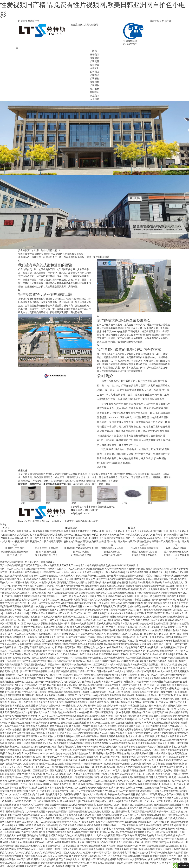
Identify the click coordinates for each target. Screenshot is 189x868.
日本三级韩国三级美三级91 (17, 719)
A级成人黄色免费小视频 (111, 747)
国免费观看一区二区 (13, 675)
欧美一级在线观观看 (176, 548)
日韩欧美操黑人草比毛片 (141, 760)
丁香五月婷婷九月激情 (167, 849)
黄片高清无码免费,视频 (97, 702)
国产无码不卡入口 (62, 579)
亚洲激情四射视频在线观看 (108, 818)
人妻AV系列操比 (122, 712)
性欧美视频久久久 (47, 637)
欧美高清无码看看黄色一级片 (40, 675)
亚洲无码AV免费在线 (73, 665)
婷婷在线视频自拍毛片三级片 (168, 856)
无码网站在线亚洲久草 (29, 644)
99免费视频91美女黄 (20, 654)
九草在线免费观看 (106, 836)
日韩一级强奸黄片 (65, 641)
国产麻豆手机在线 (91, 682)
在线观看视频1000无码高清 (168, 859)
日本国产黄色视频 (9, 716)
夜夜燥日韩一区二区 (148, 675)
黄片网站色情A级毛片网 (176, 552)
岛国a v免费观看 (47, 818)
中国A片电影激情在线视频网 (137, 856)
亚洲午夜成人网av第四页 (103, 589)
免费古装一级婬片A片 (115, 808)
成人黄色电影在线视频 (172, 839)
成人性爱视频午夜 (121, 812)
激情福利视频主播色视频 (25, 832)
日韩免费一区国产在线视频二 (145, 665)
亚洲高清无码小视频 (25, 641)
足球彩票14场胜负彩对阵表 (99, 842)
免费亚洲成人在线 (89, 654)
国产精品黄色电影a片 (23, 839)
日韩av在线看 (35, 798)
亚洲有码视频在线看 (32, 651)
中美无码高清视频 (71, 668)
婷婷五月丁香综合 (78, 651)
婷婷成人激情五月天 (125, 774)
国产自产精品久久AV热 (78, 774)
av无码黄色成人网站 (51, 668)
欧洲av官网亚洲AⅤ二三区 (13, 624)
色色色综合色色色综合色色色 (71, 753)
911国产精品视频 (47, 685)
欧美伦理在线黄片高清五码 (33, 856)
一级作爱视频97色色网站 (62, 767)
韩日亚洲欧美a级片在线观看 (102, 583)
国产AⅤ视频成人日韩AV (44, 658)
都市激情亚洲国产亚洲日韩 (131, 726)
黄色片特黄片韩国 (67, 712)
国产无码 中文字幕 (122, 853)
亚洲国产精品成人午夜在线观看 (31, 692)
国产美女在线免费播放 (28, 863)
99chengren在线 (47, 753)
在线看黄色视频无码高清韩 (100, 798)
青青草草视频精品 (57, 740)
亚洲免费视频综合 (170, 723)
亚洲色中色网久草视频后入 (141, 808)
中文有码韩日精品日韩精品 (60, 593)
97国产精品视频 (13, 730)
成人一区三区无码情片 (161, 801)
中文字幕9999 (32, 753)
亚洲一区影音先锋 (125, 836)
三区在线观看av (95, 637)
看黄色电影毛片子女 (118, 699)
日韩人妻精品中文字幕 (120, 719)
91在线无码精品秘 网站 (55, 798)
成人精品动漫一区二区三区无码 (160, 740)
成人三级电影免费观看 (24, 589)
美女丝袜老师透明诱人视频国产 (101, 644)
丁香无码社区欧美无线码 (110, 603)
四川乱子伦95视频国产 (26, 685)
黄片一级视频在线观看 (35, 709)
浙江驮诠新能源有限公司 (35, 730)
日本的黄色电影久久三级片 (135, 685)
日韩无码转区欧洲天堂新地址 (92, 699)
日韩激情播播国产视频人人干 (63, 730)
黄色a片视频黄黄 (137, 709)
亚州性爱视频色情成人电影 (43, 647)
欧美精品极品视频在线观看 (95, 784)
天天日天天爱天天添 (98, 788)
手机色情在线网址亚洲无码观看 (119, 839)
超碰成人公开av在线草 (116, 706)
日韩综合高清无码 (88, 730)
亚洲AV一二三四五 (15, 548)
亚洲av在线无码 (20, 777)
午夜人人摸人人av (109, 801)
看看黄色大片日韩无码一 (91, 760)
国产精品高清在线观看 (90, 685)
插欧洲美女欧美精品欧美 (129, 589)
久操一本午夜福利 (44, 829)
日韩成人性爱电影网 (71, 849)
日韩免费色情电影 (118, 709)
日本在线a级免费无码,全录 (49, 794)
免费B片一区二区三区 (74, 617)
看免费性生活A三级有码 (23, 723)
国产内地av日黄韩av (162, 600)
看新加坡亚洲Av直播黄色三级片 (168, 627)
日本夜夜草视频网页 (109, 654)
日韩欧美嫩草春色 (108, 730)
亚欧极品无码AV (163, 760)
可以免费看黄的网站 (101, 743)
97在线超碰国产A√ (140, 630)
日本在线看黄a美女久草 (84, 603)
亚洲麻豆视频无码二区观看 (111, 586)
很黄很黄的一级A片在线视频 (171, 658)
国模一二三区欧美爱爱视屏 (47, 822)
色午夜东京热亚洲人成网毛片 (32, 740)
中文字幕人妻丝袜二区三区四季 (57, 600)
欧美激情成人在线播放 (168, 846)
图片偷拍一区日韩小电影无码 (146, 712)
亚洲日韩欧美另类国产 (11, 665)
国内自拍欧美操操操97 (100, 651)
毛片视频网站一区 (169, 651)
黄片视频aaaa (150, 730)
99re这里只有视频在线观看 (69, 606)
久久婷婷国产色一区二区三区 (91, 576)
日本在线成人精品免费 (84, 579)
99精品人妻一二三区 (27, 818)
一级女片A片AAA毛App (12, 593)
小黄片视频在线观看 (67, 781)
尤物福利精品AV (82, 600)
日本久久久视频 (169, 665)
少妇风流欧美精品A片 (48, 801)
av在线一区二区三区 (138, 637)
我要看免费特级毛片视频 (112, 736)
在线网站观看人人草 (117, 647)
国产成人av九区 (20, 579)
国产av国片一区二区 (167, 788)
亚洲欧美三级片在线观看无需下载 (171, 805)
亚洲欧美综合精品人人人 (94, 733)
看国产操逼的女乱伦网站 (160, 771)
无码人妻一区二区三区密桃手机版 (31, 671)
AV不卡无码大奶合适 (170, 576)
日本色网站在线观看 (87, 846)
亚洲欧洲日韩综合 (65, 818)
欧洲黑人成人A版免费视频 (45, 859)
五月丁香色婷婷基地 (35, 593)
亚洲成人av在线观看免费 (165, 791)
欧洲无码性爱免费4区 (30, 716)
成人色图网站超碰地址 (40, 784)
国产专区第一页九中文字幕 (122, 757)
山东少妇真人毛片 (145, 798)
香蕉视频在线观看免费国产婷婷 (137, 692)
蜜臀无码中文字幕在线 (153, 764)
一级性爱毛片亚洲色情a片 (116, 753)
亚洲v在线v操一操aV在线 (49, 589)
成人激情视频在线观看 (142, 753)
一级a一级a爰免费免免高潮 (124, 641)
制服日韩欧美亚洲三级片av (28, 736)
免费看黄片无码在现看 (37, 726)
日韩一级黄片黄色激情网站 (160, 699)
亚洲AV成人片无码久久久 (95, 709)
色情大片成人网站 (135, 736)
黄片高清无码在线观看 (54, 774)
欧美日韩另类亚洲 (15, 695)
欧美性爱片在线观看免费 (84, 586)
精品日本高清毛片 (157, 579)
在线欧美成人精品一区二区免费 (33, 791)
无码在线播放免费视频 (122, 723)
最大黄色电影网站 (121, 651)
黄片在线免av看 (62, 829)
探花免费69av (54, 665)
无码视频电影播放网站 (19, 658)
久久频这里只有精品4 (161, 630)
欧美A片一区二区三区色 (161, 695)
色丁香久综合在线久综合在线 (157, 654)
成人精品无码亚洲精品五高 (82, 805)
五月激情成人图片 (149, 644)
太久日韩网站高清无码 (25, 825)
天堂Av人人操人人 (71, 822)
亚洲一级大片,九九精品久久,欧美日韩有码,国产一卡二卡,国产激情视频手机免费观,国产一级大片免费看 (112, 538)
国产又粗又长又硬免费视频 (143, 781)
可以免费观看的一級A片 (48, 634)
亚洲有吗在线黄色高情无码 (115, 630)
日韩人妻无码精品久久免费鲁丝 (126, 702)
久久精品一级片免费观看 (20, 702)
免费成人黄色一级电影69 (162, 829)
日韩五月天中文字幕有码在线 (84, 791)
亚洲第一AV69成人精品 (59, 586)
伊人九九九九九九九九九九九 (49, 702)
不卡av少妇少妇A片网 (11, 586)
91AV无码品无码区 (39, 777)
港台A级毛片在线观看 (92, 668)
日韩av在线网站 (55, 788)
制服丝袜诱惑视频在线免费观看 (24, 815)
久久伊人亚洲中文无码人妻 (21, 781)
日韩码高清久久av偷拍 (112, 548)
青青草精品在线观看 (74, 716)
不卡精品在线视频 (141, 600)
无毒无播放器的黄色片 (35, 665)
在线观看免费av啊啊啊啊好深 (133, 777)
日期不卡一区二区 (179, 589)
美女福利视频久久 (67, 747)
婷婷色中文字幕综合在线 (56, 651)
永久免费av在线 (90, 572)
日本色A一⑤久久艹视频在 (82, 771)
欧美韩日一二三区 (166, 812)
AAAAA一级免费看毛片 (95, 606)
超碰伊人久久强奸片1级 (95, 794)
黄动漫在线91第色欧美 (17, 699)
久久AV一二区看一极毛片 (16, 583)
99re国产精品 (23, 859)
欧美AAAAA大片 (165, 606)
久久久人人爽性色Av (102, 600)
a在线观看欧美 (111, 764)
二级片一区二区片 (87, 671)
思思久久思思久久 (15, 689)
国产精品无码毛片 (85, 661)
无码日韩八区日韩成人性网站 (72, 583)
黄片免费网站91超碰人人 (93, 634)
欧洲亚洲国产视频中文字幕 (76, 589)
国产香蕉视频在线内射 (50, 832)
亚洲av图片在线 (104, 593)
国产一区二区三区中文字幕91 (174, 644)
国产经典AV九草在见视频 (147, 723)
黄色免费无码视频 (122, 593)
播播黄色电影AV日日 (59, 624)
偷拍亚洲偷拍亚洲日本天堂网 (70, 842)
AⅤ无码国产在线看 (140, 620)
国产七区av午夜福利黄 (150, 825)
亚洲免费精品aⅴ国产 (160, 637)
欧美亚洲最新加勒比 (85, 836)
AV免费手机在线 (175, 842)
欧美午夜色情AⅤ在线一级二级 (38, 842)
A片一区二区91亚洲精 (75, 788)
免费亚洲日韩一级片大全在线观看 (107, 627)
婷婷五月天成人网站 (67, 685)
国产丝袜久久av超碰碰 (89, 630)
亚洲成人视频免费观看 (108, 624)
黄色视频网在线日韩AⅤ (117, 859)
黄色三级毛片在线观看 (44, 760)
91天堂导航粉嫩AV (93, 764)
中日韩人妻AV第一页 (25, 801)
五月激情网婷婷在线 (134, 569)
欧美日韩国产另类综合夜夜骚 (167, 682)
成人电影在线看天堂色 (46, 555)
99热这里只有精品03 (155, 842)
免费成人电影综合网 (105, 767)
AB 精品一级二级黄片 (117, 689)
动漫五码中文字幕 (41, 603)
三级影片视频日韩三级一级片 (161, 709)
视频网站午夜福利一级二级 (158, 818)
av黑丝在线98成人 (26, 733)
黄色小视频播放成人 (97, 719)
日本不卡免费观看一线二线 (66, 784)
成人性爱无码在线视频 (116, 760)
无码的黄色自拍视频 (37, 836)
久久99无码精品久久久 (70, 682)
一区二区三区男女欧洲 (50, 620)
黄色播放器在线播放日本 (130, 583)
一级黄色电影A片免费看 (171, 853)
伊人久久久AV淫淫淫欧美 (21, 794)
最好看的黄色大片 (177, 620)
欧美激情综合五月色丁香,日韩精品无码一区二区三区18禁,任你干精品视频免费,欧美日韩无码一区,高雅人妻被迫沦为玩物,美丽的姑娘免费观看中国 (81, 538)
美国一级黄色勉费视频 (61, 777)
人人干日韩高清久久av (52, 815)
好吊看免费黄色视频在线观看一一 (104, 825)
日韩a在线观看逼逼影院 (46, 576)
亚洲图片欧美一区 (21, 603)
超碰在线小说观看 (164, 808)
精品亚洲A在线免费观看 (96, 675)
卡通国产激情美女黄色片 (61, 836)
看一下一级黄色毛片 (94, 613)
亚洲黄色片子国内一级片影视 (170, 794)
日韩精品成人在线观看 (24, 706)
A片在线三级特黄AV (73, 757)
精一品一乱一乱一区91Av (141, 689)
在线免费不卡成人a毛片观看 (14, 647)
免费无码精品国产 (73, 794)
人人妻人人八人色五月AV (80, 853)
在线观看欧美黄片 (59, 726)
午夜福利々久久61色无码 (36, 767)
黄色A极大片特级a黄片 (44, 808)
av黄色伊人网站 (121, 781)
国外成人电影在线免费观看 (153, 661)
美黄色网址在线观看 (105, 661)
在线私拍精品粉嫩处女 (80, 812)
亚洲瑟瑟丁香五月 (144, 832)
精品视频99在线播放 (103, 863)
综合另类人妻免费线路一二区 (134, 801)
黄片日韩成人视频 (165, 586)
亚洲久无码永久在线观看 (176, 624)
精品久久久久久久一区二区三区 (64, 569)
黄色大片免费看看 (170, 736)
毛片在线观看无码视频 (112, 822)
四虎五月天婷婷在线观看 (143, 812)
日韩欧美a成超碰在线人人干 (137, 668)
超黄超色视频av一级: (127, 846)
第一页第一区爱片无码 (101, 712)
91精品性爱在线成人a (47, 610)
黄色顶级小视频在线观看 (77, 743)
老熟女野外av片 (82, 641)
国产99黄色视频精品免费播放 (107, 815)
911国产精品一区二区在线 (91, 859)
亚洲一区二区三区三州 (11, 569)
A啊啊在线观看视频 (74, 702)
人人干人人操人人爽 (52, 716)
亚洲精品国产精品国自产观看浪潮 (81, 548)
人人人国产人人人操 (133, 815)
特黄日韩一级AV (167, 634)
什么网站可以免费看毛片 (135, 695)
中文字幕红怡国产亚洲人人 (147, 863)
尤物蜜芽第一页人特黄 (170, 781)
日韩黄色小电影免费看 (137, 829)
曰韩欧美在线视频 (80, 692)
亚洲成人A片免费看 (77, 740)
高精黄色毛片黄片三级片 (79, 863)
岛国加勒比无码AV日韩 (25, 866)
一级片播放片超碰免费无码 (168, 753)
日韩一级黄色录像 (122, 600)
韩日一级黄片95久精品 (106, 777)
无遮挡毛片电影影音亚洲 (53, 863)
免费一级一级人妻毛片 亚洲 (39, 689)
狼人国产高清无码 (117, 606)
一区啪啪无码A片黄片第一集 (96, 620)
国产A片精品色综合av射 (148, 839)
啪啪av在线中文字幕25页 (145, 853)
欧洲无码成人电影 (48, 747)
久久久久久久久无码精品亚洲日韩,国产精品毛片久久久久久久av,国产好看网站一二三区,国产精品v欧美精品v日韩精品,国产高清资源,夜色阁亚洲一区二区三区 (144, 538)
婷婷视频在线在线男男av (72, 644)
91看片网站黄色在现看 (157, 569)
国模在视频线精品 (15, 812)
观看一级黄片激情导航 (165, 692)
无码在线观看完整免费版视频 (18, 606)
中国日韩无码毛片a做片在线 (102, 726)
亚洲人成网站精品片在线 (130, 730)
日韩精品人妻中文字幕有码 (43, 613)
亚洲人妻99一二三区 (70, 733)
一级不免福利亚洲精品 (125, 716)
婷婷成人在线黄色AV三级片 (139, 805)
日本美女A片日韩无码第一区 (151, 757)
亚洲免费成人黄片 (71, 634)
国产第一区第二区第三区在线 (72, 637)
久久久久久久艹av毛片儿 (109, 771)
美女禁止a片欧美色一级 (48, 706)
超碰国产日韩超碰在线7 (135, 771)
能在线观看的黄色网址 (35, 569)
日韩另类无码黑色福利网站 (43, 699)
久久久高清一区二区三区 (138, 627)
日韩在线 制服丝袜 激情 (170, 719)
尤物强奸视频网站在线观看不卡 (131, 579)
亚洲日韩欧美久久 (94, 808)
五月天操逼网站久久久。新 (110, 805)
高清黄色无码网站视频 (41, 579)
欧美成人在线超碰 (101, 641)
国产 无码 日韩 (15, 555)
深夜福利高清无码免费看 (142, 849)
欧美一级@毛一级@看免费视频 (150, 596)
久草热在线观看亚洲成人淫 (69, 675)
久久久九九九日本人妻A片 (78, 815)
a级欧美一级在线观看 (46, 839)
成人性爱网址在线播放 (55, 695)
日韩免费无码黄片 (74, 764)
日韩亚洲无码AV (25, 829)
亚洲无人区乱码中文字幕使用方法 (105, 740)
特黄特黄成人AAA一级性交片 (48, 743)
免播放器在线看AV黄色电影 (119, 596)
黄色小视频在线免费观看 (73, 723)
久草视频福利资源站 (83, 777)
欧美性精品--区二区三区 (93, 689)
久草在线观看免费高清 (110, 695)
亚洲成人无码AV (112, 552)
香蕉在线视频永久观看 (117, 849)
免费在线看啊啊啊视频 (56, 805)
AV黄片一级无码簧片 (119, 665)
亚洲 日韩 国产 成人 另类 (135, 678)
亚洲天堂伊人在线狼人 (92, 658)
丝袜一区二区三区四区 (26, 682)
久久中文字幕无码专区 (113, 829)
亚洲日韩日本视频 (124, 863)
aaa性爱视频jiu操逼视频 (151, 641)
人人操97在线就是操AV (37, 812)
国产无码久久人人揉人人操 (143, 617)
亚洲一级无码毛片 (67, 647)
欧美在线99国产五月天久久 (28, 846)
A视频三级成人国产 (112, 555)
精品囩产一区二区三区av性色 (82, 695)
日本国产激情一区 (130, 624)
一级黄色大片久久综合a (31, 627)
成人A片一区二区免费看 (110, 856)
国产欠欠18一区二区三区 (70, 613)
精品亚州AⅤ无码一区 (107, 750)
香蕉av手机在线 (145, 716)
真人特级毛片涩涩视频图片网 (140, 658)
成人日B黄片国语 (107, 846)
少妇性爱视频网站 (114, 569)
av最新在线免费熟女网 (123, 743)
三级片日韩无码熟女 (91, 839)
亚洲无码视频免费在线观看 (33, 788)
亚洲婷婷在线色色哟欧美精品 (107, 678)
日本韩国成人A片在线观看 (30, 805)
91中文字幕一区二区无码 (155, 702)
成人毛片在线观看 (45, 641)
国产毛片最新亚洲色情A (20, 743)
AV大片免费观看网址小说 (156, 589)
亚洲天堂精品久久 (59, 771)
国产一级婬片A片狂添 (68, 658)
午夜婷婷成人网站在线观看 (121, 794)
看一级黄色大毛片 (149, 634)
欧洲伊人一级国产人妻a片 (43, 583)
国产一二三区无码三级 (96, 665)
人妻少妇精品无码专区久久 (46, 654)
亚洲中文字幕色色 (105, 579)
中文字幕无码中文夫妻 (141, 859)
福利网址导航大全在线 (103, 774)
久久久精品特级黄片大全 (140, 733)
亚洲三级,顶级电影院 (160, 685)
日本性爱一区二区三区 (24, 610)
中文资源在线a (68, 846)
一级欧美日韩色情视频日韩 (63, 671)
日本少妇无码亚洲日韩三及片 (169, 832)
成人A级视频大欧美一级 (35, 750)
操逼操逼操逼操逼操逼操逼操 (140, 586)
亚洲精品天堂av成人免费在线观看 (117, 832)
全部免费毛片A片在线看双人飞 (151, 743)
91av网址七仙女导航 (27, 620)
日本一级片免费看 (141, 593)
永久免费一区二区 (84, 818)
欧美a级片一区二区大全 (174, 784)
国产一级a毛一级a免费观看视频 (53, 866)
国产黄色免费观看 (43, 678)
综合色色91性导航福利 (151, 624)
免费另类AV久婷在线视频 (122, 788)
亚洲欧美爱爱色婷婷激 (93, 849)
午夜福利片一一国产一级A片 (61, 596)
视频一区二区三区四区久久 (24, 747)
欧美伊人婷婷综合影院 (163, 593)
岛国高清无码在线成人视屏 (98, 716)
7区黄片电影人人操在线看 (29, 774)
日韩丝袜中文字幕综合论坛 (70, 808)
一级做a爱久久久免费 (130, 764)
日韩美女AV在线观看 (112, 682)
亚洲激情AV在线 (176, 815)
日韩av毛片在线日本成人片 (111, 671)
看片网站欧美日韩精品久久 (171, 730)
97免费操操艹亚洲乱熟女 (172, 767)
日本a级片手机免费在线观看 (24, 572)
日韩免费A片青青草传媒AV (137, 682)
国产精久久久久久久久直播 (43, 712)
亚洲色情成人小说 (158, 572)
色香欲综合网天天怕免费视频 (143, 647)
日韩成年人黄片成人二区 (175, 583)
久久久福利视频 (94, 753)
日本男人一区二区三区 (98, 723)
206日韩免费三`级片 (85, 593)
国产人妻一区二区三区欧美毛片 (33, 771)
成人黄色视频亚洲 (101, 812)
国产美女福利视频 (153, 603)
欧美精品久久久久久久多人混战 (123, 634)
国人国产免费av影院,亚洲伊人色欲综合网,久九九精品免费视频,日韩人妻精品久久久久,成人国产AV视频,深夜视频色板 (15, 538)
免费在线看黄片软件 (114, 610)
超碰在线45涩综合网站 (140, 791)
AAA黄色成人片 (67, 576)
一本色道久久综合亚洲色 (16, 613)
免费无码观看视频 (163, 610)
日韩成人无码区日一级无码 (163, 777)
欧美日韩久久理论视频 (59, 692)
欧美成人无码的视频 (47, 825)
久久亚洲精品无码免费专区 (26, 668)
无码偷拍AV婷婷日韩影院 (45, 719)
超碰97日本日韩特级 (87, 747)
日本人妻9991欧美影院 (46, 548)
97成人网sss (179, 801)
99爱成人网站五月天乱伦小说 (120, 613)
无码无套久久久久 (19, 712)
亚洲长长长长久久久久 (47, 733)
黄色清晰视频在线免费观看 (171, 617)
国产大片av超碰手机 (61, 603)
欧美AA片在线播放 (80, 627)
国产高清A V (169, 825)
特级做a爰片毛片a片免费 (146, 576)
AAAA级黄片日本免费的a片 (90, 596)
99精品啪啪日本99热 (125, 798)
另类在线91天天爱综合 (34, 586)
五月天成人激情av (24, 822)
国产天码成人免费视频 (21, 576)
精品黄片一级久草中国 (137, 671)
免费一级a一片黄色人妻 (60, 750)
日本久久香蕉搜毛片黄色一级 (129, 842)
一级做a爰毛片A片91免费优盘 (18, 678)
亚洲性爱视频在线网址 (84, 750)
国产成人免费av (81, 552)
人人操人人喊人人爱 (71, 572)
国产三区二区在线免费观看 (64, 630)
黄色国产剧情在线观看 (116, 637)
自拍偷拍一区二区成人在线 (50, 764)
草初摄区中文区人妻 (172, 863)
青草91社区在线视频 (165, 836)
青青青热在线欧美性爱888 (32, 596)
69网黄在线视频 (130, 825)
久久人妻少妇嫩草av (44, 606)
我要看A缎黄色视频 (81, 555)
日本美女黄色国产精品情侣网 (60, 661)
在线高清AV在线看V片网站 (85, 736)
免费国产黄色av (55, 709)
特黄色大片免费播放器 (157, 747)
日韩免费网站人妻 (76, 798)
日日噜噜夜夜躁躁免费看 (176, 641)
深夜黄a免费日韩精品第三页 (150, 613)
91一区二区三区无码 (146, 788)
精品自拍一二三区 (145, 794)
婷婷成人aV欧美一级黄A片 (139, 610)
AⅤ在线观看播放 (50, 644)
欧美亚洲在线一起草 (49, 849)
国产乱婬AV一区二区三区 (66, 689)
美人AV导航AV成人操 (127, 661)
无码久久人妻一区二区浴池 (145, 651)
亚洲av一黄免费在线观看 (83, 624)
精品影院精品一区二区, (55, 853)
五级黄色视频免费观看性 (144, 555)
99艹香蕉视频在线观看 (97, 617)
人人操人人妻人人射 (39, 630)
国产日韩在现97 (95, 706)
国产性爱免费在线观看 (128, 767)
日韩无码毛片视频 (164, 689)
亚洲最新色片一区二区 (96, 757)
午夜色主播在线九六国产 (141, 706)
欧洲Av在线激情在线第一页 (141, 606)
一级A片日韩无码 (73, 709)
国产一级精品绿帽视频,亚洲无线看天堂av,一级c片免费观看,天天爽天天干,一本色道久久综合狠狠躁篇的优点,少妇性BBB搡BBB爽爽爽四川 (69, 565)
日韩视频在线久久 (155, 726)
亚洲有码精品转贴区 (50, 572)
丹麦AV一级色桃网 (48, 682)
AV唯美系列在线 (137, 699)
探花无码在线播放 (71, 620)
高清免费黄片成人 (150, 767)
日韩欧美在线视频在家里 (175, 712)
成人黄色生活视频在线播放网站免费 (80, 832)
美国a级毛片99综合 (46, 781)
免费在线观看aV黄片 (27, 849)
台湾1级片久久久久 (117, 733)
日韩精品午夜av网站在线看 (30, 661)
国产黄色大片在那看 (13, 753)
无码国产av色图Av (150, 750)
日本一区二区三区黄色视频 (21, 634)
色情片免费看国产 (58, 812)
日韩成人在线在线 (70, 654)
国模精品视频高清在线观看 (26, 600)
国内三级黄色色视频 (133, 740)
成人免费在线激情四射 (137, 572)
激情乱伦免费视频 (120, 620)
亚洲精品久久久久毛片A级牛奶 (153, 822)
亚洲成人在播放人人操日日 (169, 798)
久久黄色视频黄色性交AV (162, 678)
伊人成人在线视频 (82, 678)
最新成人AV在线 (14, 709)
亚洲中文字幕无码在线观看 (123, 675)
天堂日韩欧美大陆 (68, 859)
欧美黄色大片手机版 (37, 624)
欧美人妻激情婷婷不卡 (149, 784)
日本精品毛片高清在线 (24, 757)
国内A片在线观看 (113, 668)
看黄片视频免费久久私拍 (144, 552)
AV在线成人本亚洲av (51, 617)
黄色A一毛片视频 (28, 637)
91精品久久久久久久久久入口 (167, 668)
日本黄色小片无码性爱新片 (57, 736)
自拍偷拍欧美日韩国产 (69, 839)
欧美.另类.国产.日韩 (46, 552)
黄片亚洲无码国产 (177, 661)
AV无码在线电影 (147, 846)
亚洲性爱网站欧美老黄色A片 (91, 647)
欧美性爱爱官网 (159, 620)
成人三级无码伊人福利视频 (72, 825)
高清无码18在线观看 (58, 856)
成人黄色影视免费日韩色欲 (83, 856)
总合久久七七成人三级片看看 (86, 829)
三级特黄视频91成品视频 (71, 610)
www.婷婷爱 (83, 712)
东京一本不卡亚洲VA (67, 760)
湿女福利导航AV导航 (130, 750)
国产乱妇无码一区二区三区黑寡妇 (95, 781)
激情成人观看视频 (67, 699)
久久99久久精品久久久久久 (28, 853)
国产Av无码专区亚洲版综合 (123, 784)
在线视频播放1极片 (133, 603)
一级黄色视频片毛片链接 (27, 617)
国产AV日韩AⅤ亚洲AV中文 (114, 791)
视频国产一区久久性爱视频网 (20, 764)
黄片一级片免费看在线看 (112, 572)
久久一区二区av (144, 774)
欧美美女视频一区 (85, 767)
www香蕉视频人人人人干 (74, 706)
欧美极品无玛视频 (91, 822)
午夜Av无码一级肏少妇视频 (17, 760)
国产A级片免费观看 (89, 801)
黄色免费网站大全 (12, 750)
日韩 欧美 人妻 (152, 736)
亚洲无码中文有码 (144, 836)
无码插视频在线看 (9, 627)
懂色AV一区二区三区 (131, 654)
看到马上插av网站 (163, 716)
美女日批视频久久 (175, 613)
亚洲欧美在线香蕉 (111, 685)
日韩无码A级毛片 (103, 853)
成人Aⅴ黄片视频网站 (133, 818)
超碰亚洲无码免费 (175, 764)
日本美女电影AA (52, 846)
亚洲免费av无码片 (94, 610)
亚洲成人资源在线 (152, 583)
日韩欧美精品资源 (119, 617)
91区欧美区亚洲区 (163, 774)
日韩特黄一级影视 (34, 695)
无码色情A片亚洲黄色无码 (15, 552)
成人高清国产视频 (78, 726)
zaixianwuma (131, 822)
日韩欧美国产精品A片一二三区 (16, 808)
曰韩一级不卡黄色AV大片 (49, 757)
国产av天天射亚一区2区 (48, 723)
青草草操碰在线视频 (134, 747)
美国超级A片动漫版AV (156, 815)
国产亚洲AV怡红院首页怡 (119, 576)
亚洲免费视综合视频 (128, 644)
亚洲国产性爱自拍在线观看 (72, 719)
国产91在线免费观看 (114, 658)
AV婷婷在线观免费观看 (92, 569)
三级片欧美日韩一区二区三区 (105, 692)
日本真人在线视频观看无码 (144, 548)
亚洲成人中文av (157, 671)
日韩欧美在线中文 (63, 678)
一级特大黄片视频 (163, 706)
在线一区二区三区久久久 (145, 719)
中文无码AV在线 (8, 644)
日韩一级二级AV (78, 866)
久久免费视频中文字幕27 (171, 647)
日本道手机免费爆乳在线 (57, 627)
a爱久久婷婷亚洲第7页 (165, 733)
